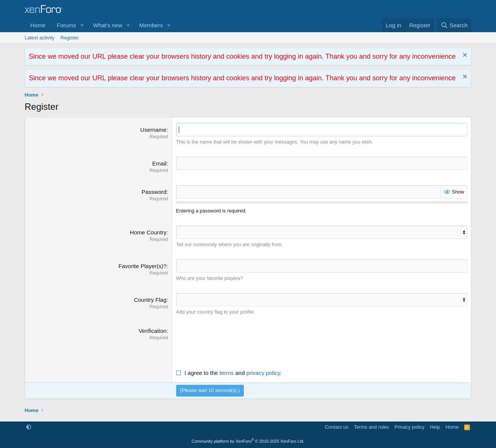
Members (151, 25)
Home (38, 25)
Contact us (337, 427)
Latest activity (40, 38)
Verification (152, 331)
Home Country (148, 232)
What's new (108, 25)
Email (159, 163)
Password (154, 192)
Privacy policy (409, 427)
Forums (66, 25)
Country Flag (150, 300)
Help (435, 427)
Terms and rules (371, 427)
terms (227, 373)
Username (153, 130)
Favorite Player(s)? (143, 266)
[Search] (454, 25)
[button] (82, 25)
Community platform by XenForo (248, 441)
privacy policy (263, 373)
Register (70, 38)
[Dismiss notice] (464, 56)
